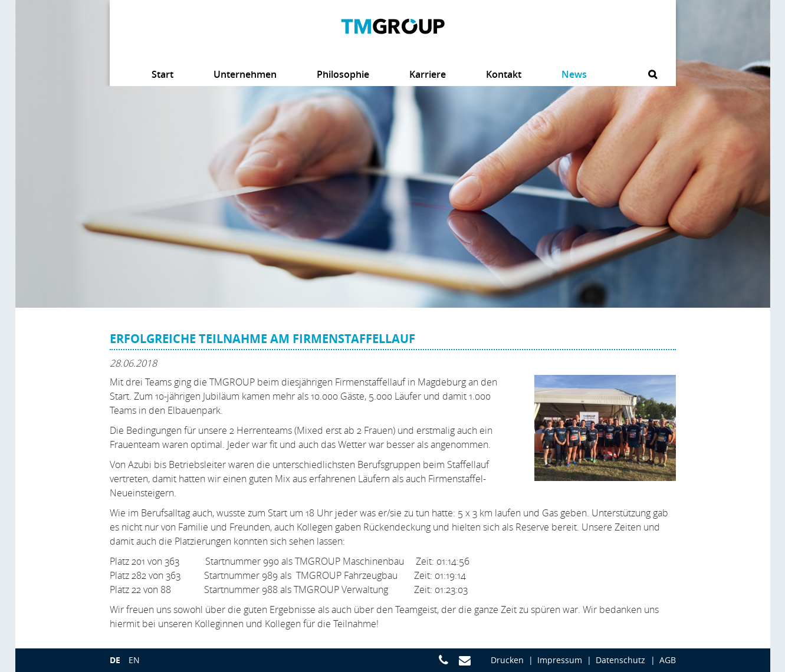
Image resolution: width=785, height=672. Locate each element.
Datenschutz (620, 660)
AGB (668, 660)
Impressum (560, 660)
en (134, 660)
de (115, 660)
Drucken (507, 660)
